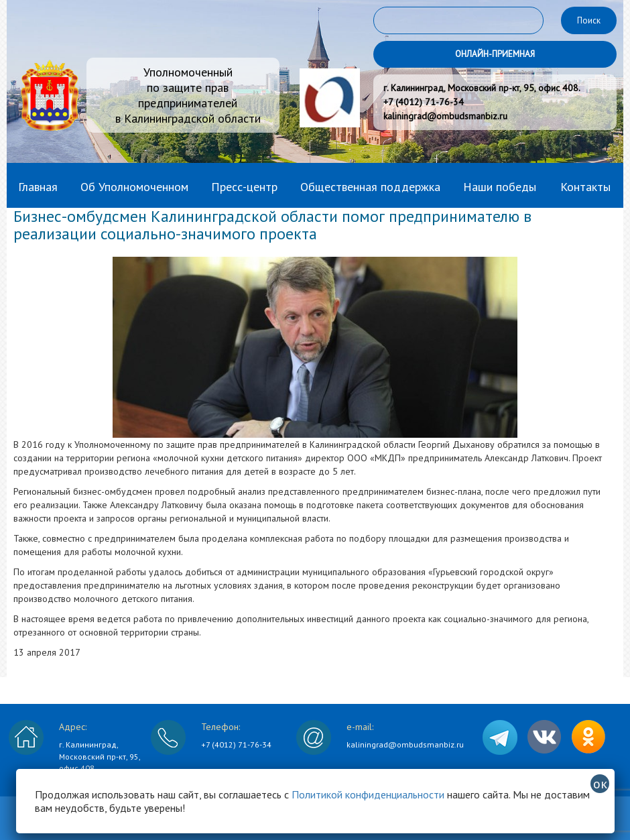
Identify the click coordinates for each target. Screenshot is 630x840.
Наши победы (500, 187)
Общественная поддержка (370, 187)
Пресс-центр (244, 187)
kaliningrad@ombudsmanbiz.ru (405, 744)
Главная (38, 187)
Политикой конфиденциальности (368, 794)
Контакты (585, 187)
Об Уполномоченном (134, 187)
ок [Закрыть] (600, 784)
